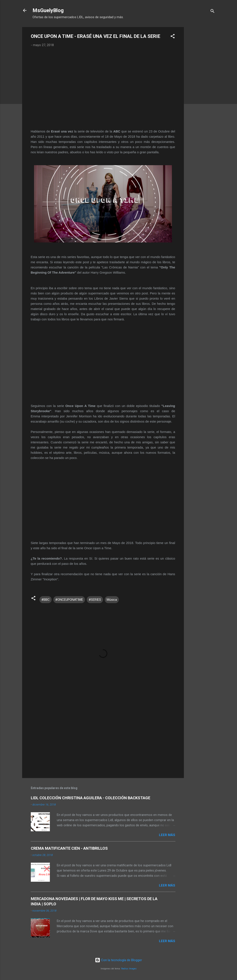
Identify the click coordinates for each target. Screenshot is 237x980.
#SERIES (95, 600)
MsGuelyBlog (48, 10)
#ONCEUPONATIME (69, 600)
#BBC (46, 600)
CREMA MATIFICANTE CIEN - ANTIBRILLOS (69, 848)
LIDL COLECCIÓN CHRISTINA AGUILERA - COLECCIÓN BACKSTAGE (91, 798)
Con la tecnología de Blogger (118, 960)
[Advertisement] (201, 92)
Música (112, 600)
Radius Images (129, 969)
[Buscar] (212, 12)
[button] (173, 37)
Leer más (167, 835)
